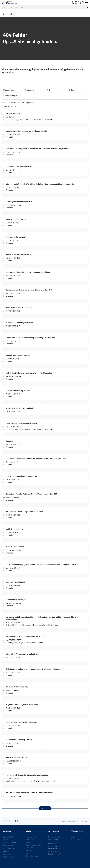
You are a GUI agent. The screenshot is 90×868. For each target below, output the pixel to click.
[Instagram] (17, 822)
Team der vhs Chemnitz (31, 838)
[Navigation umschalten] (87, 3)
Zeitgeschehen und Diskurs (10, 838)
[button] (45, 125)
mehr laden (45, 808)
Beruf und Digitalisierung (9, 856)
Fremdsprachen (9, 848)
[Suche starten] (87, 7)
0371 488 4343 (54, 851)
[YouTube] (19, 822)
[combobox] (12, 90)
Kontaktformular (32, 856)
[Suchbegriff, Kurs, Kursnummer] (45, 7)
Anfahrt (74, 837)
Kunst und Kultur (10, 842)
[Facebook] (15, 822)
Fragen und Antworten (30, 852)
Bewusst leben (9, 845)
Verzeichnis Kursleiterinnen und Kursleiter (33, 845)
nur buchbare (11, 102)
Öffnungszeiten (76, 839)
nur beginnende (28, 102)
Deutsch (6, 851)
